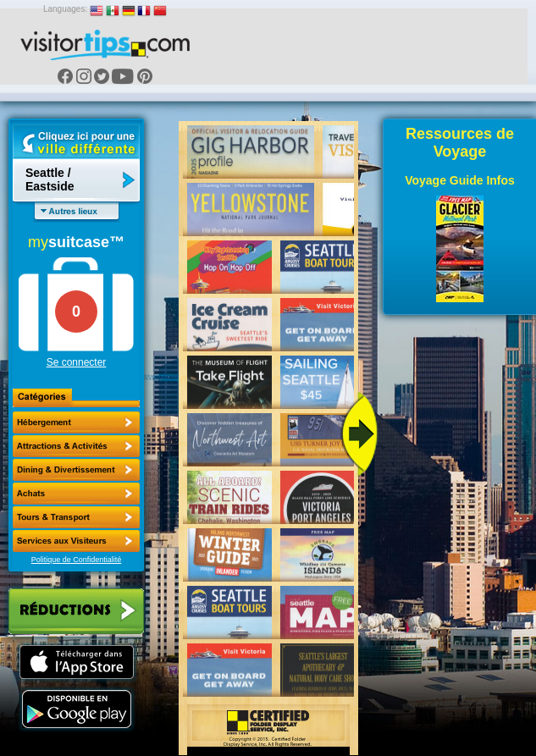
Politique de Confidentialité (77, 560)
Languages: (65, 9)
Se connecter (77, 362)
